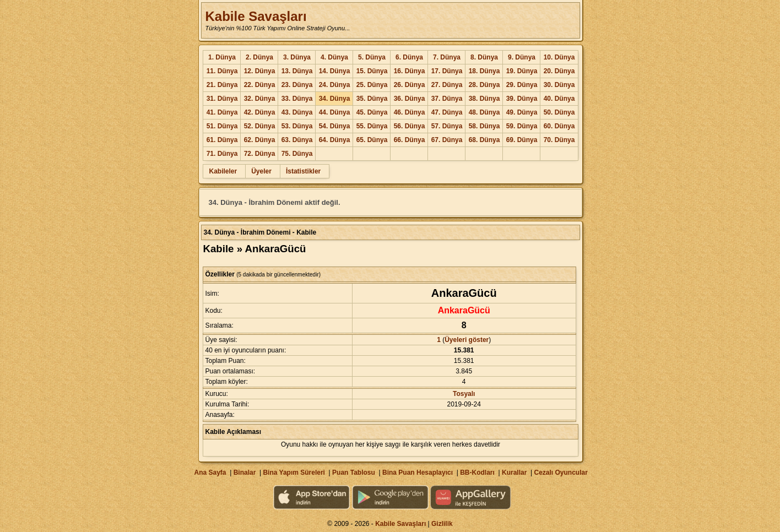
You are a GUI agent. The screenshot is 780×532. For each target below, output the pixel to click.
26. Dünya (410, 85)
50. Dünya (559, 112)
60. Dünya (559, 126)
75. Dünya (297, 154)
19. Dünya (522, 71)
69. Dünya (522, 140)
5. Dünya (372, 57)
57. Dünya (447, 126)
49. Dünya (522, 112)
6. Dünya (409, 57)
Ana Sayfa (210, 473)
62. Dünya (260, 140)
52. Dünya (260, 126)
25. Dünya (372, 85)
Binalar (245, 473)
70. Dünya (559, 140)
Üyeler (261, 171)
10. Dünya (559, 57)
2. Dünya (259, 57)
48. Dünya (484, 112)
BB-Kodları (477, 473)
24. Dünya (335, 85)
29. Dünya (522, 85)
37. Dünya (447, 99)
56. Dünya (410, 126)
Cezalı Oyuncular (560, 473)
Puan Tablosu (354, 473)
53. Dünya (297, 126)
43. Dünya (297, 112)
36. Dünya (410, 99)
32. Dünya (260, 99)
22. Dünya (260, 85)
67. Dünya (447, 140)
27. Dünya (447, 85)
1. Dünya (222, 57)
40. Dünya (559, 99)
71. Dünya (222, 154)
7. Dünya (447, 57)
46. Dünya (410, 112)
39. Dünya (522, 99)
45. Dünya (372, 112)
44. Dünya (335, 112)
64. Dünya (335, 140)
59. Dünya (522, 126)
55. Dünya (372, 126)
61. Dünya (222, 140)
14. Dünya (335, 71)
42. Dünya (260, 112)
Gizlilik (442, 524)
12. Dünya (260, 71)
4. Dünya (334, 57)
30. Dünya (559, 85)
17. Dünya (447, 71)
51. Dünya (222, 126)
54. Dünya (335, 126)
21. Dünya (222, 85)
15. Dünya (372, 71)
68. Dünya (484, 140)
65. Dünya (372, 140)
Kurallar (514, 473)
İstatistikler (303, 171)
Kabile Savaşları (256, 16)
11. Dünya (222, 71)
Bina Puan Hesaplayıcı (418, 473)
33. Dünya (297, 99)
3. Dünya (297, 57)
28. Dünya (484, 85)
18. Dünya (484, 71)
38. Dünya (484, 99)
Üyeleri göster (467, 340)
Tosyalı (464, 394)
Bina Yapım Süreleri (294, 473)
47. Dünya (447, 112)
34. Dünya (335, 99)
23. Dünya (297, 85)
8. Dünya (484, 57)
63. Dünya (297, 140)
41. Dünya (222, 112)
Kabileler (223, 171)
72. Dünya (260, 154)
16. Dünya (410, 71)
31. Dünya (222, 99)
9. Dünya (522, 57)
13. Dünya (297, 71)
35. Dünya (372, 99)
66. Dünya (410, 140)
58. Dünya (484, 126)
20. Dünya (559, 71)
